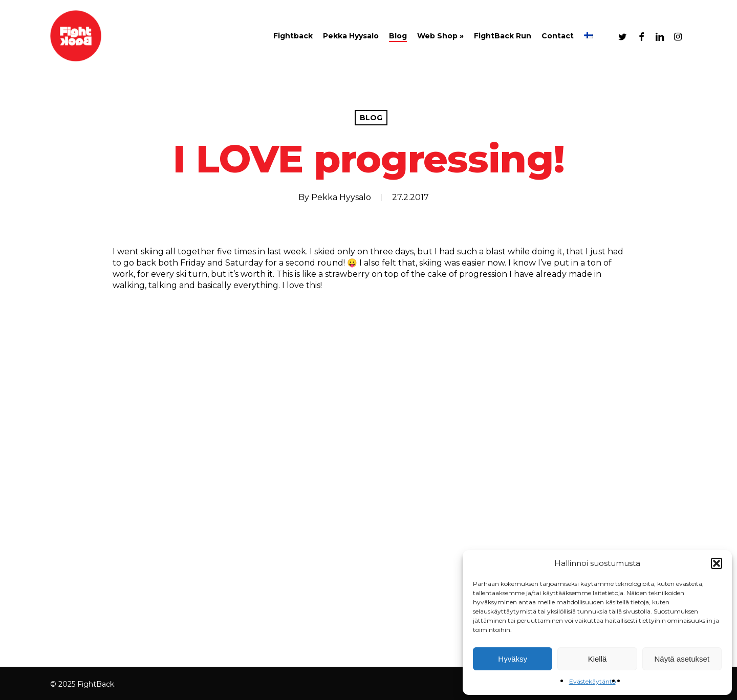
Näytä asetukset (682, 659)
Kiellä (598, 659)
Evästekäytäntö (592, 681)
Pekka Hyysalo (341, 197)
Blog (371, 118)
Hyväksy (513, 659)
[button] (717, 563)
